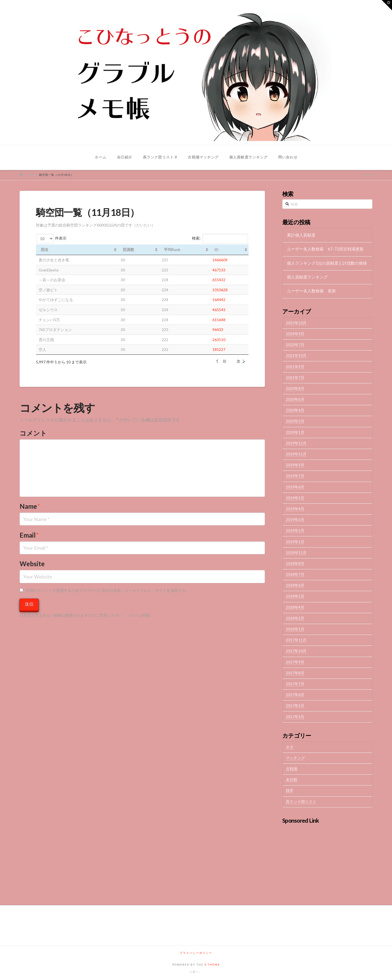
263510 (219, 340)
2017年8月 (295, 673)
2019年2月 (295, 530)
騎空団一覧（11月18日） (56, 175)
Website (32, 564)
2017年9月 (295, 662)
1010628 (220, 290)
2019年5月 (295, 498)
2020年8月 (295, 388)
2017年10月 (296, 651)
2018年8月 (295, 563)
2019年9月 (295, 465)
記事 (31, 175)
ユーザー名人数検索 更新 (311, 291)
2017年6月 (295, 695)
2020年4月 (295, 410)
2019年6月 (295, 487)
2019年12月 (296, 443)
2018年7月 (295, 574)
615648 (219, 320)
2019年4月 (295, 509)
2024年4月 (295, 334)
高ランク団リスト (301, 802)
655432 (219, 280)
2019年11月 (296, 454)
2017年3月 (295, 717)
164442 (219, 300)
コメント (33, 433)
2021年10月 (296, 355)
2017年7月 (295, 684)
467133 (219, 270)
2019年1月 (295, 542)
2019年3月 (295, 520)
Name (30, 506)
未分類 (292, 780)
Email (29, 535)
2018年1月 (295, 629)
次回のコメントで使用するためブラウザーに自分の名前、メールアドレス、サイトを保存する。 (108, 590)
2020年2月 (295, 421)
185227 (219, 349)
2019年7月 (295, 476)
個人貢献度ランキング (307, 277)
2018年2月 (295, 618)
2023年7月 (295, 344)
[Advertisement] (327, 860)
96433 (218, 330)
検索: (220, 238)
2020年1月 (295, 432)
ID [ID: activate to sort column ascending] (217, 249)
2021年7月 (295, 377)
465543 (219, 310)
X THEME (212, 964)
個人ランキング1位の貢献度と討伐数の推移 (327, 263)
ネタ (290, 747)
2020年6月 (295, 399)
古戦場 (292, 769)
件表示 (51, 238)
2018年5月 (295, 596)
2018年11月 (296, 552)
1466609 (220, 260)
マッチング (295, 758)
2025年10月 (296, 323)
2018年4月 (295, 607)
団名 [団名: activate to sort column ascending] (45, 249)
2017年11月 (296, 640)
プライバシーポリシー (196, 953)
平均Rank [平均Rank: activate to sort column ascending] (172, 249)
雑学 (290, 790)
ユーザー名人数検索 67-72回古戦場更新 (325, 249)
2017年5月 (295, 705)
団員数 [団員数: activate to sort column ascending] (128, 249)
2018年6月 (295, 585)
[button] (387, 5)
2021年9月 (295, 367)
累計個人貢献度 (301, 235)
